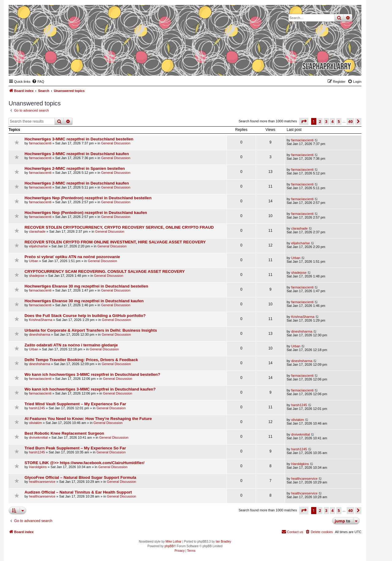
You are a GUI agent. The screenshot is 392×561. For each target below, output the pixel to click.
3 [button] (326, 121)
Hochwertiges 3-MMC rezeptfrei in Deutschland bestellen (79, 139)
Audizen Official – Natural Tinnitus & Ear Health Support (78, 492)
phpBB (169, 546)
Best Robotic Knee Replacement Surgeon (64, 433)
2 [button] (320, 121)
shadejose (37, 276)
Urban (34, 261)
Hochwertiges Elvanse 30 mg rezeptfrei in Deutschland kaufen (84, 301)
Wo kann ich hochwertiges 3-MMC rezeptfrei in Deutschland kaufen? (90, 389)
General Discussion (116, 143)
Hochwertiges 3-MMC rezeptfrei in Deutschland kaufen (77, 154)
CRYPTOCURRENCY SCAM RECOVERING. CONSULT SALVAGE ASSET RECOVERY (105, 271)
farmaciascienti (40, 143)
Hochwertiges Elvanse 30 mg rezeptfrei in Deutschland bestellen (86, 286)
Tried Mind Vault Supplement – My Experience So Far (75, 404)
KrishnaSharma (41, 320)
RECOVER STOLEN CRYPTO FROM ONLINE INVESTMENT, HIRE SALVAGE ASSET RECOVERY (115, 242)
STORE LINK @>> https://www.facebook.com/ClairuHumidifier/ (85, 463)
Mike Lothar (173, 542)
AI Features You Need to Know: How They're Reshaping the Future (88, 419)
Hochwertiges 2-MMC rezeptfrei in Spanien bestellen (75, 168)
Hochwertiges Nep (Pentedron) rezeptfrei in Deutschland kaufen (86, 213)
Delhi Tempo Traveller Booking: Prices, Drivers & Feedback (81, 360)
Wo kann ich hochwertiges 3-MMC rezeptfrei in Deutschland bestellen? (92, 374)
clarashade (37, 231)
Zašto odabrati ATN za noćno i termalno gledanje (71, 345)
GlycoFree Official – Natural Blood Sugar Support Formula (80, 477)
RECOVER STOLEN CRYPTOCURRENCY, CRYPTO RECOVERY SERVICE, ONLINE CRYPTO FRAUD (119, 227)
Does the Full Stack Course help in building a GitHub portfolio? (85, 316)
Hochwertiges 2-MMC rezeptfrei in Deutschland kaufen (77, 183)
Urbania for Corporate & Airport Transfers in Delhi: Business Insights (91, 330)
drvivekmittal (38, 437)
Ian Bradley (223, 542)
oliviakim (36, 423)
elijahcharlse (38, 246)
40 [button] (351, 121)
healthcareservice (42, 482)
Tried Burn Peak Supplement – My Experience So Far (75, 448)
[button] (304, 121)
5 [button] (339, 121)
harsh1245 (37, 408)
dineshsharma (40, 334)
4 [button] (332, 121)
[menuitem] (38, 82)
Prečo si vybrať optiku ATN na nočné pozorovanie (72, 257)
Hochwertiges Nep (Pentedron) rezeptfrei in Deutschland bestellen (88, 198)
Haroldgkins (38, 467)
